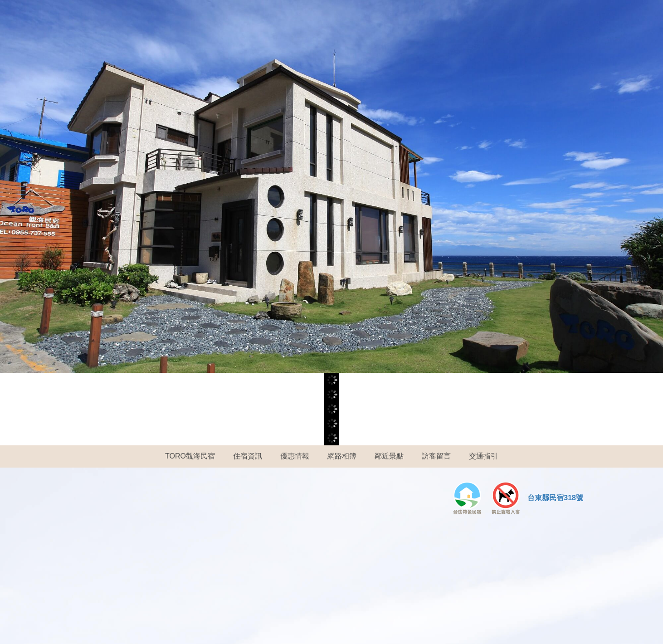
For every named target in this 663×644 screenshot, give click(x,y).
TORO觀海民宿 (190, 456)
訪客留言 (436, 456)
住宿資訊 (248, 456)
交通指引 (483, 456)
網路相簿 (342, 456)
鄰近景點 (389, 456)
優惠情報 (295, 456)
